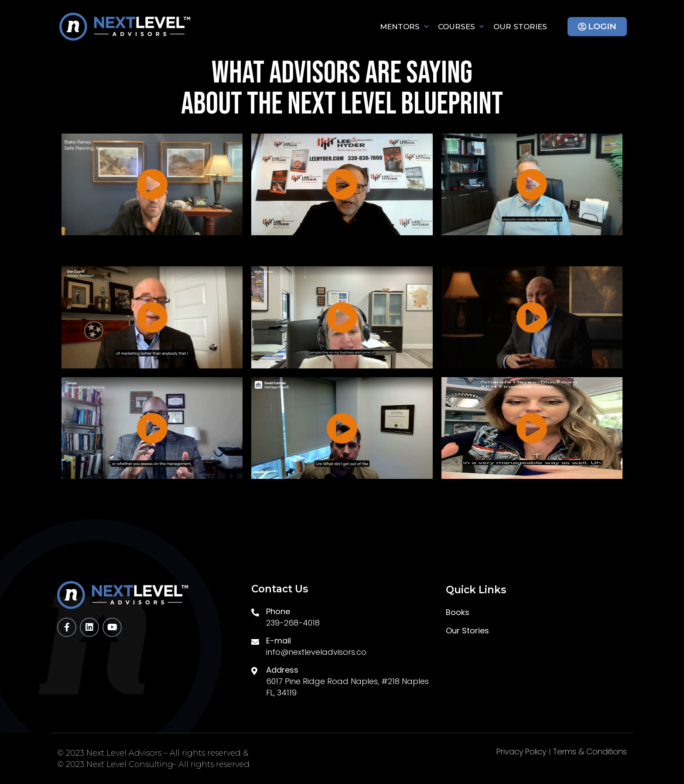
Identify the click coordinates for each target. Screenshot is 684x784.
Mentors (404, 27)
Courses (461, 27)
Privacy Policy (521, 752)
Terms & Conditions (590, 752)
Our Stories (520, 27)
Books (458, 612)
